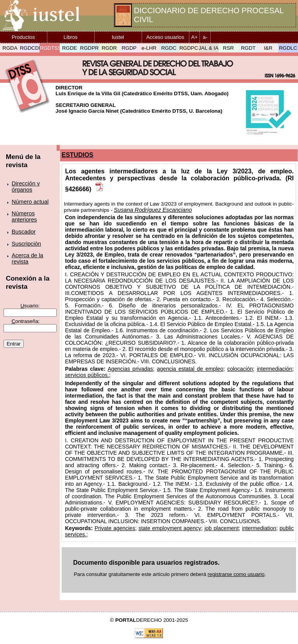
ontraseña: (26, 321)
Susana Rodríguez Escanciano (153, 210)
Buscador (24, 232)
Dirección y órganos (26, 187)
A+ (195, 37)
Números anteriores (24, 216)
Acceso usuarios (165, 37)
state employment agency (170, 528)
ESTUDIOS (78, 155)
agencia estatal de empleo (190, 369)
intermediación (275, 369)
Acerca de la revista (27, 258)
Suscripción (26, 244)
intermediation (259, 528)
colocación (240, 369)
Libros (71, 37)
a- (205, 37)
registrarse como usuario (236, 574)
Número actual (30, 202)
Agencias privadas (130, 369)
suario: (30, 306)
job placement (222, 528)
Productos (23, 37)
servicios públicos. (87, 375)
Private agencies (115, 528)
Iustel (118, 37)
